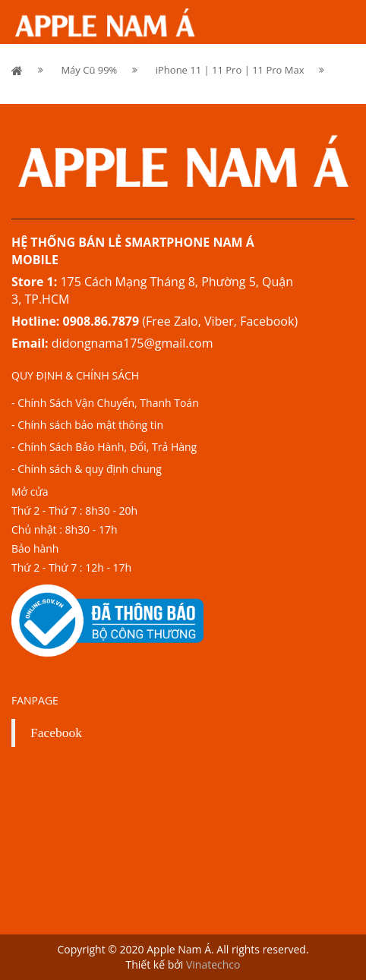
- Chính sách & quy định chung (87, 469)
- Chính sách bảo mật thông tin (87, 425)
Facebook (56, 733)
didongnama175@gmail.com (133, 343)
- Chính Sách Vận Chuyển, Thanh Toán (105, 403)
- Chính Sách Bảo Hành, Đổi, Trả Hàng (104, 447)
